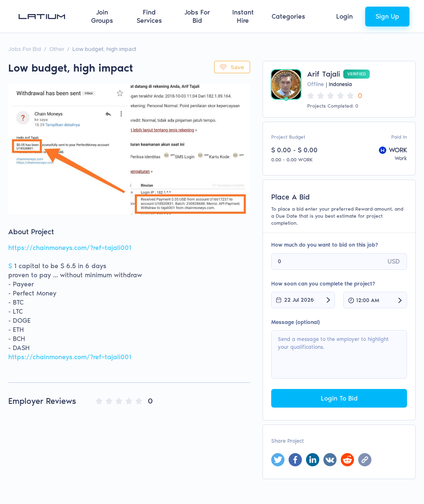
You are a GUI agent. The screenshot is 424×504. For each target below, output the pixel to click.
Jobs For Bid (197, 16)
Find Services (149, 16)
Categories (288, 16)
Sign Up (387, 16)
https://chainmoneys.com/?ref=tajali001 (70, 357)
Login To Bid (339, 398)
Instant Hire (243, 16)
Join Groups (102, 16)
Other (57, 49)
